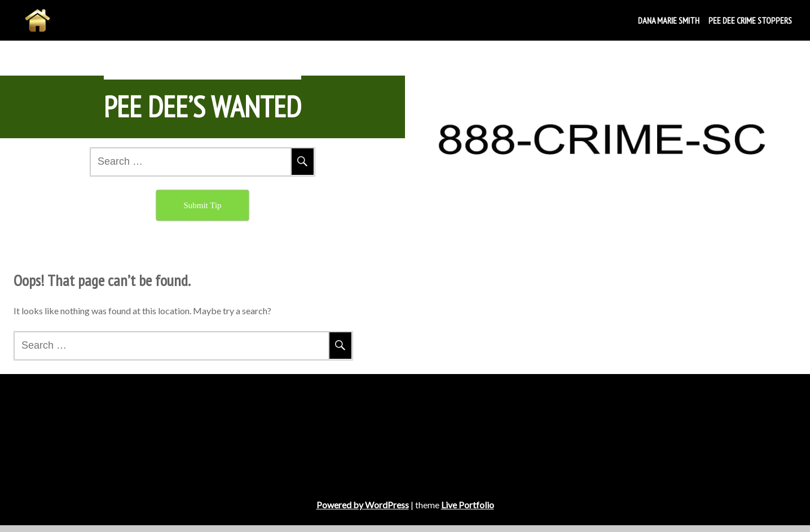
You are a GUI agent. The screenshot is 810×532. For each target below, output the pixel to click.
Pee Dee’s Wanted (202, 107)
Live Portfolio (468, 511)
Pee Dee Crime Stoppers (750, 20)
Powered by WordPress (363, 511)
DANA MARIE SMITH (669, 20)
